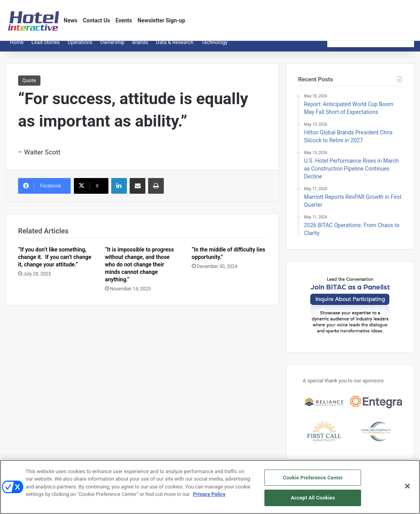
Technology (214, 48)
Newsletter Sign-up (161, 20)
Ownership (112, 48)
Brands (140, 48)
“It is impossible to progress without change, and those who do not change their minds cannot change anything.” (139, 270)
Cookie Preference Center (313, 483)
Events (124, 20)
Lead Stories (46, 48)
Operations (80, 48)
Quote (29, 86)
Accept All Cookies (313, 504)
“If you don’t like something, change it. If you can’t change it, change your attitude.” (55, 263)
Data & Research (175, 48)
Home (17, 48)
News (71, 20)
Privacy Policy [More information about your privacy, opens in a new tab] (209, 500)
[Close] (407, 492)
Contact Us (96, 20)
